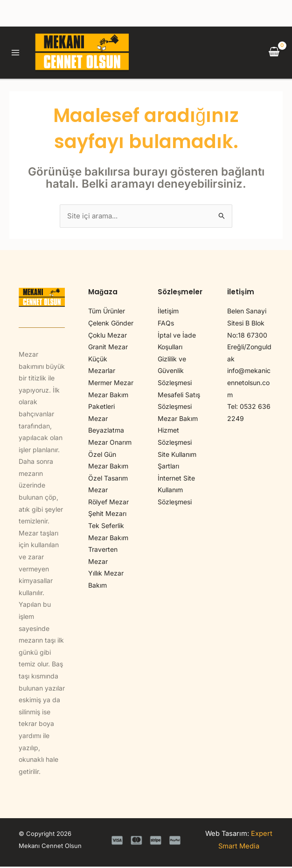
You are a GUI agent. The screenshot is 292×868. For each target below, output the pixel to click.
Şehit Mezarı (107, 515)
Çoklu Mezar (108, 336)
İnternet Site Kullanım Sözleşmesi (176, 491)
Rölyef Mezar (108, 503)
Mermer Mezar (111, 384)
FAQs (166, 325)
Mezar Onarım (110, 444)
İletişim (168, 313)
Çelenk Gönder (111, 325)
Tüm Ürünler (107, 313)
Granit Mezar (108, 349)
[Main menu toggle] (18, 53)
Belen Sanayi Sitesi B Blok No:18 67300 (247, 325)
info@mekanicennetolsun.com (249, 384)
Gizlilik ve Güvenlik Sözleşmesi (175, 372)
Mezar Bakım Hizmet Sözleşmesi (178, 432)
